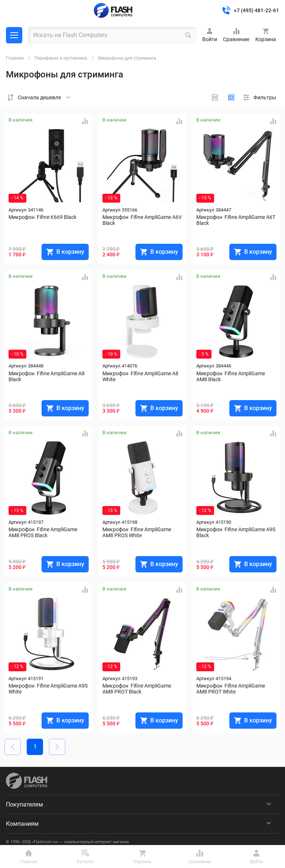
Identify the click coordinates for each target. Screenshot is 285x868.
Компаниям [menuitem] (22, 824)
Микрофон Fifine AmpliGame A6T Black (236, 220)
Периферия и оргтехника (61, 58)
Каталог (14, 35)
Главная (15, 58)
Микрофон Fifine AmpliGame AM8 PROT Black (137, 689)
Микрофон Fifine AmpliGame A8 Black (47, 376)
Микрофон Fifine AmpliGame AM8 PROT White (231, 689)
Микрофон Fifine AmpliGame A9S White (49, 689)
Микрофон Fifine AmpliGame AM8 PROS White (137, 532)
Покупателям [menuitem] (24, 804)
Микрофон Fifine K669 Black (42, 217)
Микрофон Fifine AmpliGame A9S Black (236, 532)
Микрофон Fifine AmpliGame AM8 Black (231, 376)
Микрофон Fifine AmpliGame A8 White (141, 376)
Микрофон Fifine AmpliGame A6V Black (142, 220)
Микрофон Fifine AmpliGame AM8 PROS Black (43, 532)
